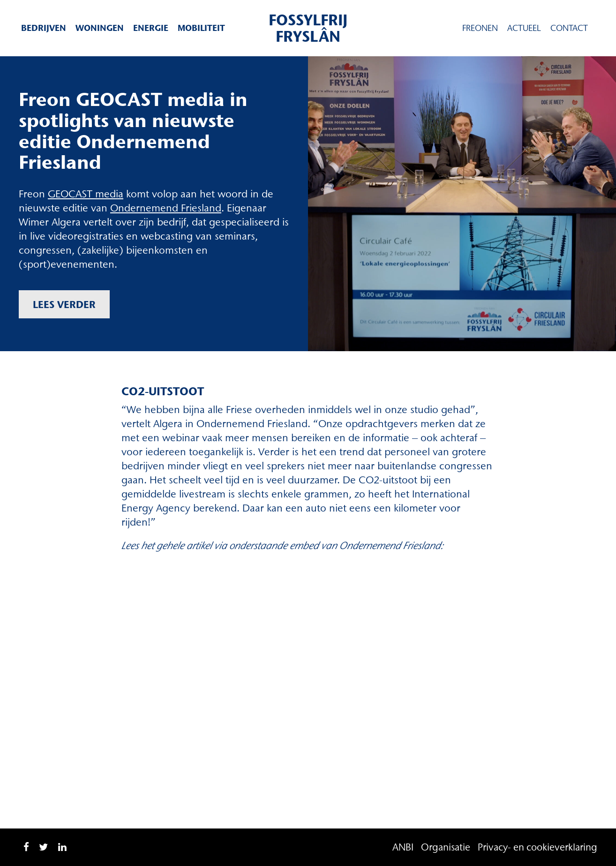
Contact (569, 28)
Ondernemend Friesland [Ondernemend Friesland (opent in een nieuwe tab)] (166, 208)
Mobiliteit (201, 28)
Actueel (524, 28)
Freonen (480, 28)
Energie (151, 28)
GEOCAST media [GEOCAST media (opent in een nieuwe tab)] (86, 194)
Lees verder (64, 304)
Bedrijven (44, 28)
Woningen (100, 28)
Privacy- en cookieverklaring (537, 847)
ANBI (403, 847)
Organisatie (446, 847)
